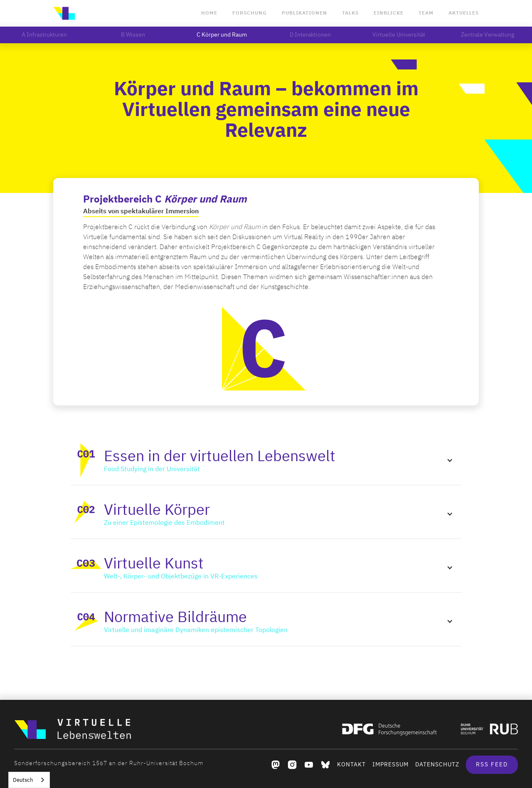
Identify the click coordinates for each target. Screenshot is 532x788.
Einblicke (389, 13)
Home (209, 13)
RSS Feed (492, 765)
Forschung (250, 13)
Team (426, 13)
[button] (266, 460)
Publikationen (304, 13)
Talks (350, 13)
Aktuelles (464, 13)
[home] (64, 13)
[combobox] (29, 780)
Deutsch (23, 780)
